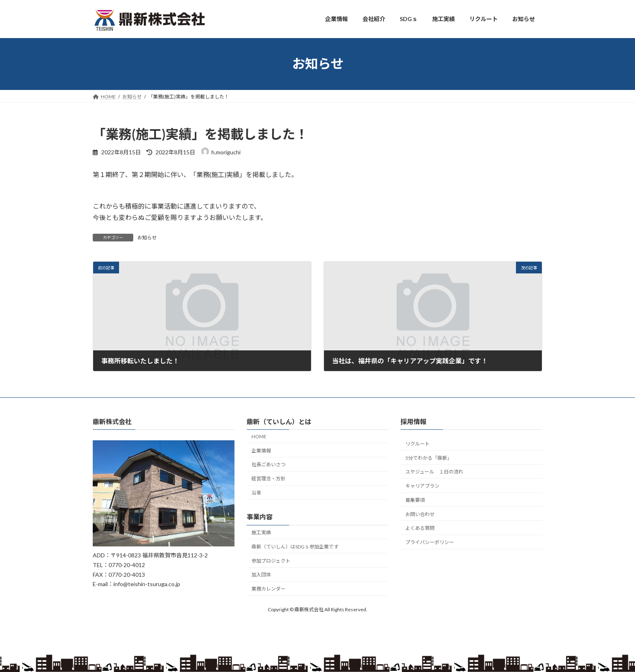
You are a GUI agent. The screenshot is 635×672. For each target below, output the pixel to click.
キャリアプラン (422, 486)
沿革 (256, 493)
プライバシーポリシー (430, 542)
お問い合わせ (420, 514)
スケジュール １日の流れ (434, 472)
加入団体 (261, 575)
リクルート (418, 444)
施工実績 (261, 532)
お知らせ (147, 238)
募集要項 (415, 500)
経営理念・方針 (268, 479)
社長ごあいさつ (268, 464)
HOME (259, 436)
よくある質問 (420, 528)
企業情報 (261, 450)
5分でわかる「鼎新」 (429, 458)
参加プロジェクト (271, 561)
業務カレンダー (268, 589)
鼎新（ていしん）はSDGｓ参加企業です (295, 547)
